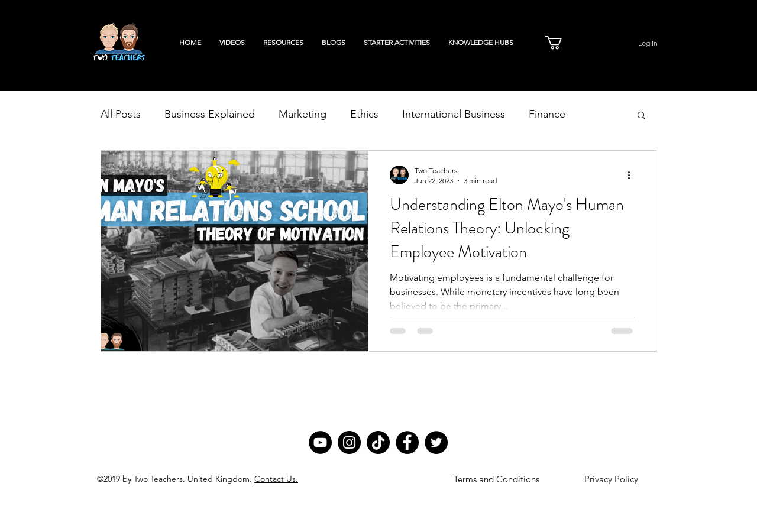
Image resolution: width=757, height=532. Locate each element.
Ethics (364, 114)
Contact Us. (276, 479)
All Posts (121, 114)
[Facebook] (407, 442)
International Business (454, 114)
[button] (562, 43)
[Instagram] (349, 442)
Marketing (303, 114)
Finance (547, 114)
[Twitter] (436, 442)
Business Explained (210, 114)
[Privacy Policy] (611, 479)
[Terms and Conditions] (496, 479)
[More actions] (633, 175)
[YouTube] (320, 442)
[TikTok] (378, 442)
